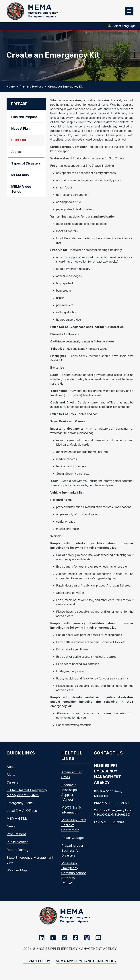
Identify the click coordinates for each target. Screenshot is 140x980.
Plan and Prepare (31, 89)
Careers (12, 785)
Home (11, 89)
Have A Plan (20, 131)
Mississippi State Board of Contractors (74, 827)
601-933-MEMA (117, 805)
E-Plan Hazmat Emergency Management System (27, 795)
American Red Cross (72, 777)
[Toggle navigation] (129, 12)
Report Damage (18, 852)
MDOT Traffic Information (72, 812)
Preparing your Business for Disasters (72, 853)
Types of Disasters (26, 166)
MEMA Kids (20, 177)
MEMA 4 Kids (17, 821)
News (11, 829)
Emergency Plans (20, 805)
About (11, 769)
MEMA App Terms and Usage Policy (86, 966)
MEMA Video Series (21, 192)
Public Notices (17, 844)
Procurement (16, 836)
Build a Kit (19, 143)
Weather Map (17, 873)
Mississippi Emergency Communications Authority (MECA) (74, 875)
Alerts (16, 154)
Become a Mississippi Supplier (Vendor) (69, 795)
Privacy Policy (37, 966)
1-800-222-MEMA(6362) (112, 817)
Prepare (19, 106)
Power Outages (73, 840)
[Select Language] (124, 28)
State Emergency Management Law (30, 862)
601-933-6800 (112, 824)
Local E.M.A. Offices (22, 813)
